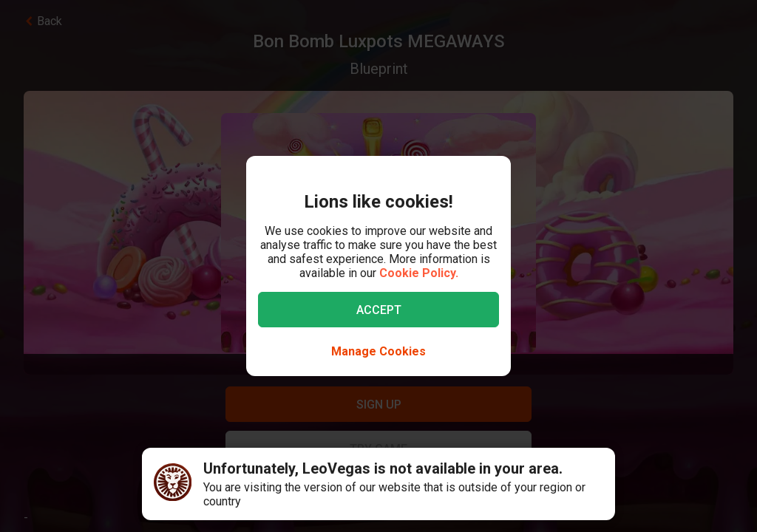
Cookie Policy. (419, 273)
